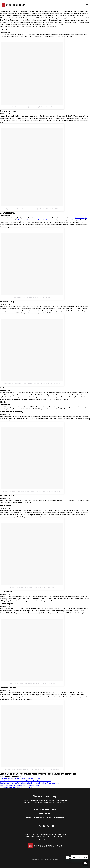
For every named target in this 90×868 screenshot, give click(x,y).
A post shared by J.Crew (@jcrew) (22, 107)
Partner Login (58, 817)
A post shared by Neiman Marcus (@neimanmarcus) (22, 209)
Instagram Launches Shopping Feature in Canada (16, 787)
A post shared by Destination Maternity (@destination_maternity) (22, 492)
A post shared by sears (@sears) (22, 297)
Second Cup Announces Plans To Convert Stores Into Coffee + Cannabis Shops (26, 781)
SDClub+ (48, 813)
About (29, 817)
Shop (41, 813)
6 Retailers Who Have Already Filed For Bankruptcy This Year (20, 779)
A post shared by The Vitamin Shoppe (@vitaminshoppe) (22, 770)
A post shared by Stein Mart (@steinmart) (22, 588)
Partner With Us (39, 817)
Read (54, 810)
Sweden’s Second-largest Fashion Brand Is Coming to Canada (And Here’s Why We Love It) (30, 783)
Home (36, 810)
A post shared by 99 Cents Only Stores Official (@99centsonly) (22, 384)
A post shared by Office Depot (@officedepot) (22, 684)
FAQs (49, 817)
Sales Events (45, 810)
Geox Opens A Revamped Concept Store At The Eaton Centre (20, 785)
